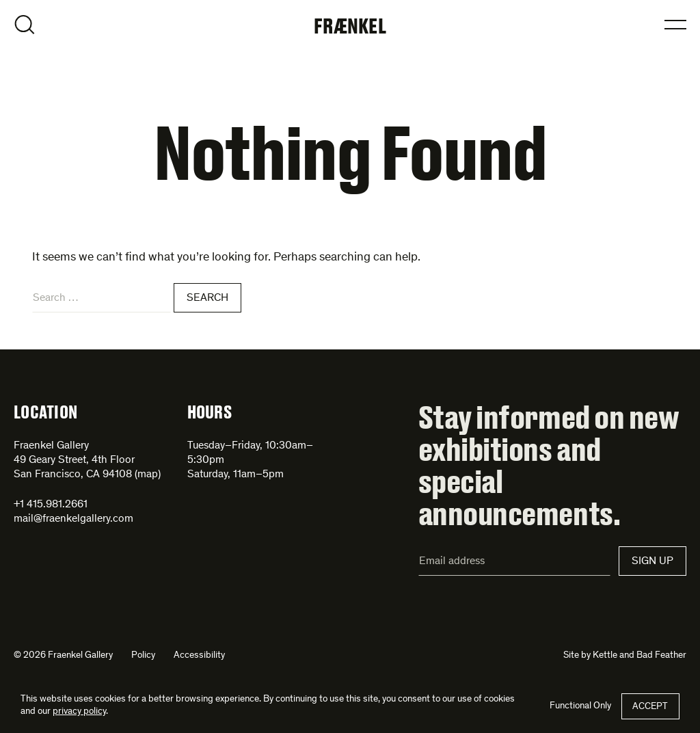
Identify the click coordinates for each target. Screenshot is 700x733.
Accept (650, 707)
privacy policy (79, 712)
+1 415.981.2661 (51, 505)
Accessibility (199, 656)
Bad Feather (661, 656)
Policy (143, 656)
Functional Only (580, 706)
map (148, 475)
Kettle (605, 656)
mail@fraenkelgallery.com (73, 519)
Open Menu (675, 25)
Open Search (25, 25)
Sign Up (652, 561)
